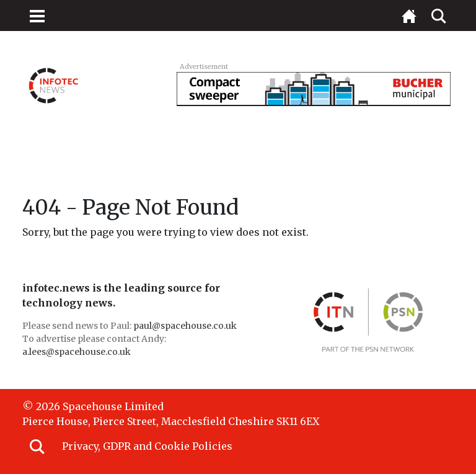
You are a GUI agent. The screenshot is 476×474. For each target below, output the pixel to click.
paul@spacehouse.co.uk (186, 326)
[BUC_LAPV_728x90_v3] (314, 88)
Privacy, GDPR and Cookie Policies (147, 446)
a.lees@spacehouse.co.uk (77, 352)
